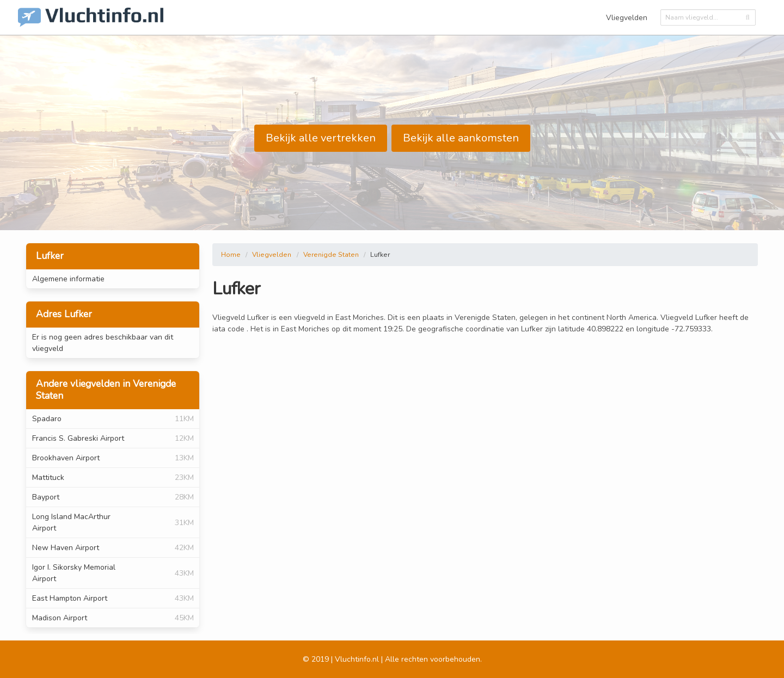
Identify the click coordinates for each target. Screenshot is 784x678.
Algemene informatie (68, 279)
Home (231, 255)
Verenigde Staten (331, 255)
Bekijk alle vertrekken (321, 138)
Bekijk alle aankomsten (461, 138)
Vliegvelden (627, 18)
